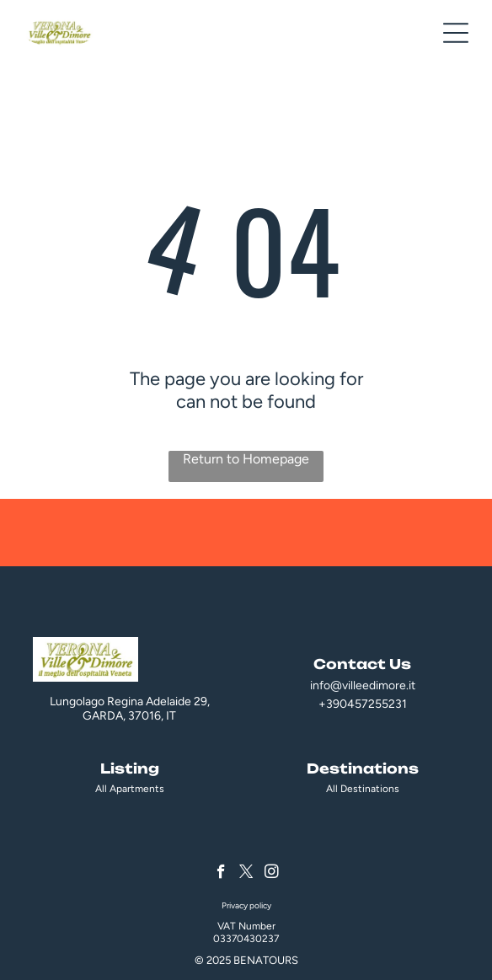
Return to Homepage (246, 459)
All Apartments (130, 789)
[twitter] (246, 874)
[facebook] (221, 874)
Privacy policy (246, 905)
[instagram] (272, 874)
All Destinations (363, 789)
